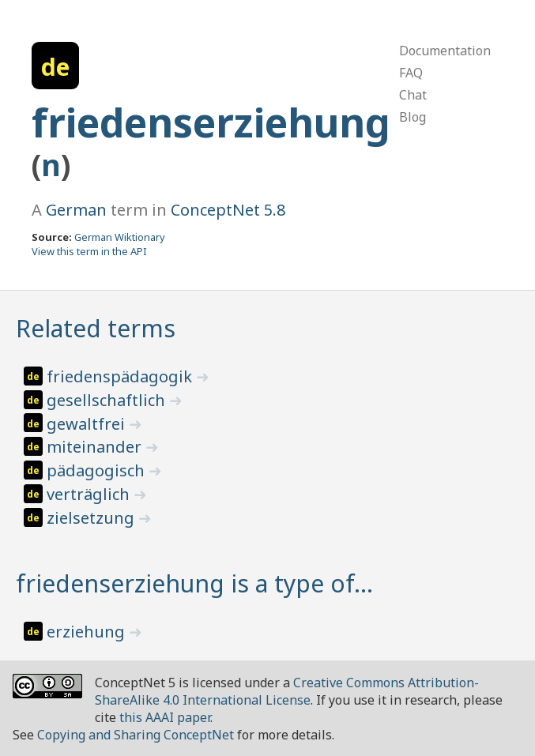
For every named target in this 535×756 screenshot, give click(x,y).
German (76, 210)
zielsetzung (92, 518)
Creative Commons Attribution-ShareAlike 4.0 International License (287, 691)
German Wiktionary (120, 237)
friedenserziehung (211, 122)
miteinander (96, 447)
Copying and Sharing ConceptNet (136, 735)
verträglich (90, 494)
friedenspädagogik (121, 376)
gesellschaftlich (108, 400)
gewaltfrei (88, 424)
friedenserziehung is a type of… (194, 583)
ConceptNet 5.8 (228, 210)
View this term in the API (89, 251)
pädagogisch (98, 470)
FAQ (411, 73)
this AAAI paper (165, 717)
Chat (413, 95)
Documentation (445, 51)
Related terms (96, 328)
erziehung (88, 632)
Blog (413, 117)
